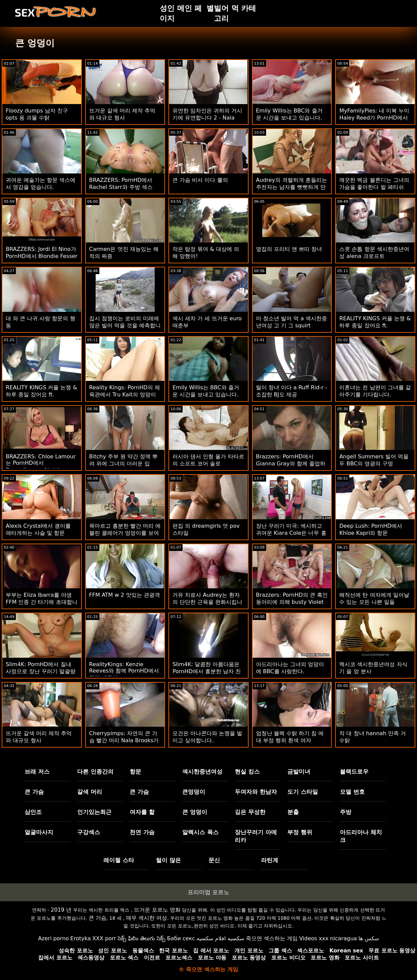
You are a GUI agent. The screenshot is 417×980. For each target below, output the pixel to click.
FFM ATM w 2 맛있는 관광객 (125, 595)
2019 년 (61, 910)
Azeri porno (53, 938)
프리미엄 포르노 (208, 892)
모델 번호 (352, 792)
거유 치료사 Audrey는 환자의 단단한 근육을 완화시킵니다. (207, 602)
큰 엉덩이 (195, 812)
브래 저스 (37, 772)
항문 (135, 772)
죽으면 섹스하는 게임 (272, 938)
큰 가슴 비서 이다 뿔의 (200, 180)
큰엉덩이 (194, 792)
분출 (293, 812)
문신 (214, 860)
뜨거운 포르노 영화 (157, 910)
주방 (346, 812)
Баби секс (181, 938)
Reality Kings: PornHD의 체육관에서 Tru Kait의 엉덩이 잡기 (125, 395)
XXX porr (104, 938)
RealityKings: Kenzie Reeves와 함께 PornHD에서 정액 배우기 (124, 671)
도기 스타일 (303, 792)
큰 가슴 (34, 792)
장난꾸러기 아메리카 (256, 836)
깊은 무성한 (250, 812)
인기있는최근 (94, 812)
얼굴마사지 (39, 832)
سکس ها (369, 938)
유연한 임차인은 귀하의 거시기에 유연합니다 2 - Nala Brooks (207, 118)
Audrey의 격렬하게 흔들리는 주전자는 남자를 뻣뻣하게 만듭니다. (292, 187)
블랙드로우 (354, 772)
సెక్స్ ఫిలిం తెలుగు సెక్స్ (141, 938)
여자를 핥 (142, 812)
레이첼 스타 (119, 860)
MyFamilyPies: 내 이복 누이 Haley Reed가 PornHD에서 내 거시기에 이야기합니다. (374, 118)
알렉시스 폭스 (200, 832)
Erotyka (81, 938)
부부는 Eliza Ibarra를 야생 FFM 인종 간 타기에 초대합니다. (42, 602)
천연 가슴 (142, 832)
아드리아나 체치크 (361, 836)
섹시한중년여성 (202, 772)
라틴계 (270, 860)
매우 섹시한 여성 (147, 918)
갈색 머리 (90, 792)
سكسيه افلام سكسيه (221, 938)
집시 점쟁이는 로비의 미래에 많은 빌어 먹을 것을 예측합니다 (125, 325)
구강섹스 (89, 832)
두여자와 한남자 (256, 792)
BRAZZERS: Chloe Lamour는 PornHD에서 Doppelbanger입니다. (41, 463)
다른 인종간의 (95, 772)
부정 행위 (300, 832)
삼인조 (33, 812)
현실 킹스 (247, 772)
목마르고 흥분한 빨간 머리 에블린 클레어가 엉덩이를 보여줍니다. (125, 533)
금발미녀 (299, 772)
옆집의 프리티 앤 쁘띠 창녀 (289, 249)
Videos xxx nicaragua (328, 938)
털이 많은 (168, 860)
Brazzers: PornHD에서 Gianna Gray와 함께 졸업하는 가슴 (291, 464)
